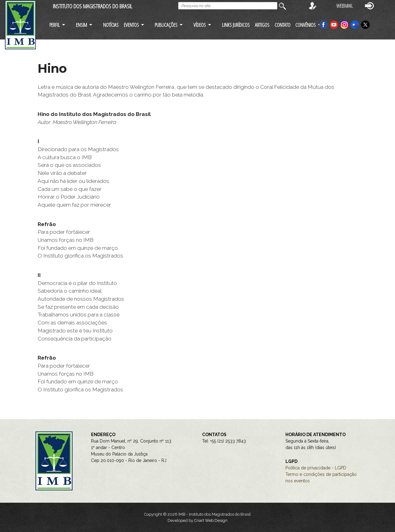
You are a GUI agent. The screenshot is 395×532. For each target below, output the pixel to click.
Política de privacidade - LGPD (316, 468)
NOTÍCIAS (111, 25)
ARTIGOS (262, 25)
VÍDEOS (200, 25)
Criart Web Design (211, 520)
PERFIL (55, 25)
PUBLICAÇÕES (166, 25)
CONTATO (283, 25)
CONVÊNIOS (306, 25)
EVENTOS (131, 25)
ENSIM (81, 25)
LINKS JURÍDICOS (236, 25)
